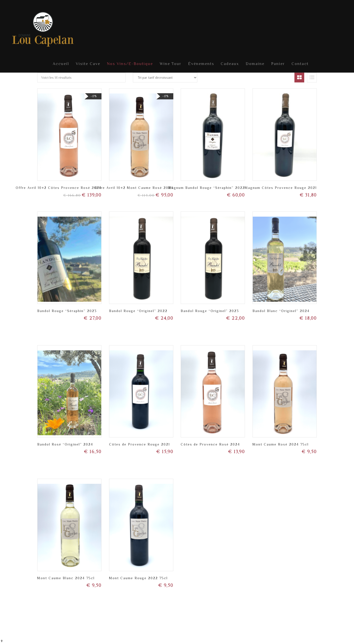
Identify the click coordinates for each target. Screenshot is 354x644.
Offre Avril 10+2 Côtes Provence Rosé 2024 (59, 187)
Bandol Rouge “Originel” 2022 (138, 310)
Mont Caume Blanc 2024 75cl (66, 578)
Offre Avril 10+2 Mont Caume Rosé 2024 (134, 187)
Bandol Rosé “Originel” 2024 (65, 444)
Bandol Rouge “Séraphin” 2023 (67, 310)
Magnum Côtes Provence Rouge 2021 (281, 187)
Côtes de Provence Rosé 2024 (210, 444)
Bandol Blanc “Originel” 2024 (281, 310)
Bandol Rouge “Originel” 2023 (210, 310)
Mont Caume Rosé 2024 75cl (281, 444)
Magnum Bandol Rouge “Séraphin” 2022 (207, 187)
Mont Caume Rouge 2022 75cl (138, 578)
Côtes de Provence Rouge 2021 (139, 444)
